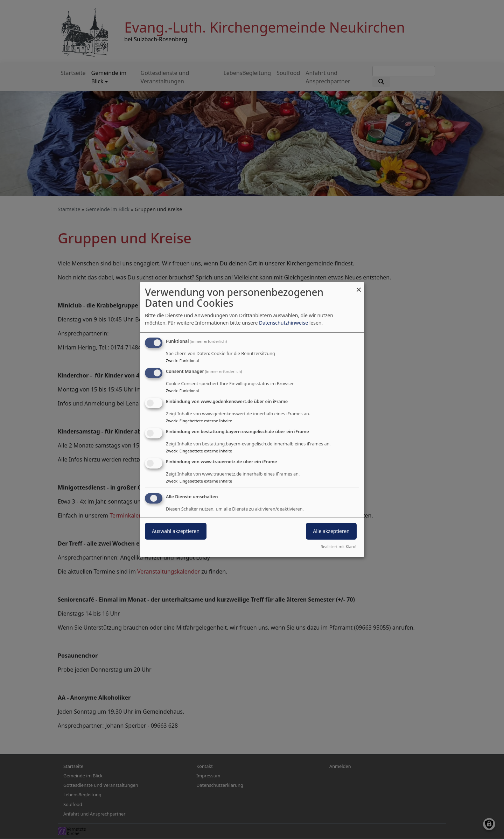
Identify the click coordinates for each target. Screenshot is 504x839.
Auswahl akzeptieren (176, 531)
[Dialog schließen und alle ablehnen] (359, 286)
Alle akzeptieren (331, 531)
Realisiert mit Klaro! (338, 546)
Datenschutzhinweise (283, 323)
